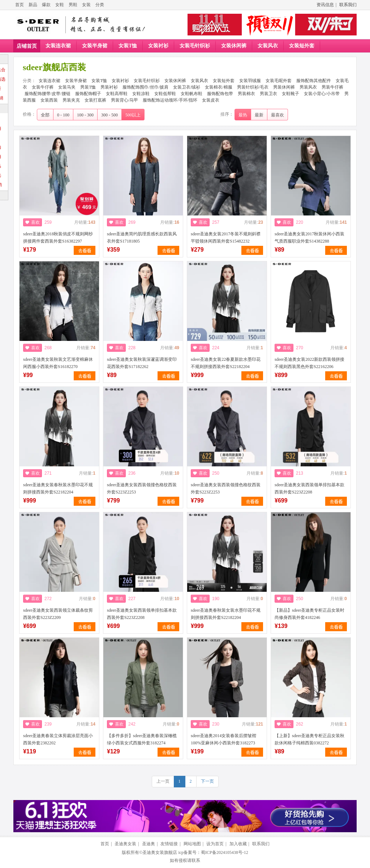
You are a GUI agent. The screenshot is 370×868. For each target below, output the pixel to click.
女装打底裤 (95, 100)
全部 (45, 115)
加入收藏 (238, 844)
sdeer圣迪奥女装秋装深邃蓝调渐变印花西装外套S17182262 (142, 363)
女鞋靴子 (291, 94)
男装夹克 (71, 100)
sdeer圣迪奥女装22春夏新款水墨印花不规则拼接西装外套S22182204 (226, 363)
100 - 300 (85, 115)
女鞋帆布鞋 (192, 94)
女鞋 (60, 5)
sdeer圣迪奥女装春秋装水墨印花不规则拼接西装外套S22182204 (58, 488)
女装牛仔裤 (43, 87)
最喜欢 (277, 115)
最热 (243, 115)
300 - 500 (109, 115)
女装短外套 (302, 46)
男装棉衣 (246, 94)
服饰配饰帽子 (88, 94)
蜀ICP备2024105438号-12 (225, 852)
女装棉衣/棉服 (218, 87)
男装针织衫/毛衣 (253, 87)
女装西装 (49, 100)
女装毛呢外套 (279, 81)
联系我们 (348, 5)
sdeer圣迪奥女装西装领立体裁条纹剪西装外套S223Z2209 (58, 614)
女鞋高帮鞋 (117, 94)
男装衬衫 (109, 87)
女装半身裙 (95, 46)
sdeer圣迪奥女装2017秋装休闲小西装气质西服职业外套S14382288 (309, 238)
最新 (259, 115)
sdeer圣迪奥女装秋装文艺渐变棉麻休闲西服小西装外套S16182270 (58, 363)
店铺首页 (27, 46)
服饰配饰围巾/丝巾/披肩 (145, 87)
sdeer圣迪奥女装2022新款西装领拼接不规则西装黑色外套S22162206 (309, 363)
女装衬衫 (158, 46)
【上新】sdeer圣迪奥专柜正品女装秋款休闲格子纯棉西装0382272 (309, 739)
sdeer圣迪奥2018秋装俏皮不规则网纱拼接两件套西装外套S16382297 (58, 238)
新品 (33, 5)
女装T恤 (128, 46)
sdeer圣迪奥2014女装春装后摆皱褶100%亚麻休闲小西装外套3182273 (223, 739)
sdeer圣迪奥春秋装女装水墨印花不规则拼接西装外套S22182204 (226, 614)
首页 (20, 5)
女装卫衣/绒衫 (187, 87)
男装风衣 (308, 87)
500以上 (133, 115)
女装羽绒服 (250, 81)
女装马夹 (67, 87)
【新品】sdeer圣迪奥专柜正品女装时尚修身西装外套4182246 (309, 614)
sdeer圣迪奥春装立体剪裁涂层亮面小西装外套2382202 (58, 739)
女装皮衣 (211, 100)
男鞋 (73, 5)
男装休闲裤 (284, 87)
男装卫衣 (268, 94)
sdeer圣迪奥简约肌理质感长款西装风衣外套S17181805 (142, 238)
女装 (86, 5)
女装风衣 (268, 46)
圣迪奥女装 (125, 844)
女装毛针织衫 (195, 46)
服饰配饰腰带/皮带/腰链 (48, 94)
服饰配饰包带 (220, 94)
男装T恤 (88, 87)
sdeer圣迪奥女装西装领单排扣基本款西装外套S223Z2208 (309, 488)
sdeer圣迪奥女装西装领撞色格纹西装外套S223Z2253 (142, 488)
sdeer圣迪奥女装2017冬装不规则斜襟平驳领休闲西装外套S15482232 (226, 238)
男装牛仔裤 (332, 87)
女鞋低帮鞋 (165, 94)
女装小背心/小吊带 (322, 94)
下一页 (207, 781)
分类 (100, 5)
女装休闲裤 (234, 46)
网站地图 (192, 844)
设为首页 (215, 844)
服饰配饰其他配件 (314, 81)
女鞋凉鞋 (141, 94)
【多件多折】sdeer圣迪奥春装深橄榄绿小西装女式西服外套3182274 (142, 739)
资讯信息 (325, 5)
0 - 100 (63, 115)
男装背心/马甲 (124, 100)
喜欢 (35, 222)
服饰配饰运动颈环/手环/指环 (170, 100)
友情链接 (169, 844)
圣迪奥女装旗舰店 (160, 852)
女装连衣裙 (58, 46)
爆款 (46, 5)
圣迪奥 (149, 844)
